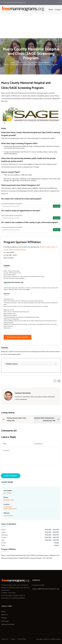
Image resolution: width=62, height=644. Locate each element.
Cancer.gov (5, 621)
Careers (13, 639)
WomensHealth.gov (8, 624)
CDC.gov (4, 618)
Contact (58, 9)
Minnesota (22, 62)
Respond (57, 206)
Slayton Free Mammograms (39, 62)
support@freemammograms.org (15, 2)
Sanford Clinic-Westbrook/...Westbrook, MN (47, 419)
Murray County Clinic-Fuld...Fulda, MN (15, 419)
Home (51, 9)
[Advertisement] (31, 26)
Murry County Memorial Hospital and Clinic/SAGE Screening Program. (31, 64)
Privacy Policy (22, 639)
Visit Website (8, 516)
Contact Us (5, 639)
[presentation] (13, 469)
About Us (5, 615)
